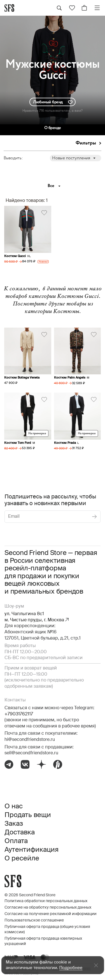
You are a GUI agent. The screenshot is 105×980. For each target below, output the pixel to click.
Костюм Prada (65, 443)
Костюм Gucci (15, 256)
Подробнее (71, 968)
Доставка (20, 832)
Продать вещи (28, 815)
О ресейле (22, 858)
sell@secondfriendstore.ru (31, 753)
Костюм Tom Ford (18, 443)
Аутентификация (32, 850)
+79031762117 (19, 714)
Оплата (16, 841)
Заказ (14, 824)
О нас (14, 806)
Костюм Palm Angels (70, 378)
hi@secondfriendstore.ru (30, 740)
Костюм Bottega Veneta (22, 378)
